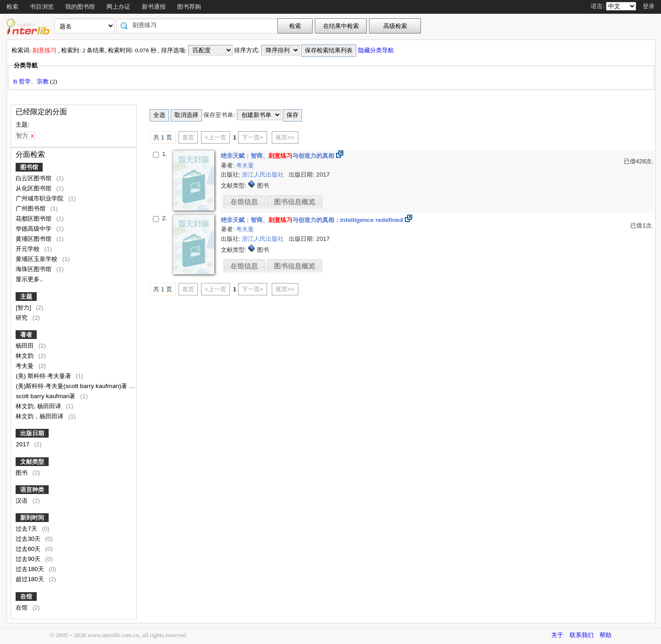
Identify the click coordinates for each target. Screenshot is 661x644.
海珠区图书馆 (34, 269)
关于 (557, 635)
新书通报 (154, 7)
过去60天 (29, 549)
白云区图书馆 (34, 178)
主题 (26, 297)
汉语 (22, 501)
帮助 (605, 635)
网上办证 (118, 7)
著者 (26, 335)
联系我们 (582, 635)
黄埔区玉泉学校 (37, 259)
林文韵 (25, 356)
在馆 (26, 597)
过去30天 (29, 539)
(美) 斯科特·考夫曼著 (44, 376)
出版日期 (32, 433)
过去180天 (31, 569)
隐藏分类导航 (377, 50)
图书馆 (29, 167)
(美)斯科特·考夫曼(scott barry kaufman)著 (72, 386)
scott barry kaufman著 (46, 396)
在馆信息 (244, 202)
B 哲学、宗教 (31, 81)
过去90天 (29, 559)
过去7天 (27, 529)
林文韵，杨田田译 (40, 416)
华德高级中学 (34, 229)
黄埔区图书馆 (34, 239)
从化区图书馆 (34, 188)
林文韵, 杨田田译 (39, 406)
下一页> (253, 137)
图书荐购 (189, 7)
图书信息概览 (295, 202)
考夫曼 (25, 366)
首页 (188, 137)
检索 (12, 7)
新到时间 (32, 518)
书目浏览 (42, 7)
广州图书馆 (31, 208)
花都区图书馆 (34, 219)
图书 (22, 473)
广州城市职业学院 (40, 198)
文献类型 (32, 462)
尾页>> (285, 137)
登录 (649, 6)
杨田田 (25, 346)
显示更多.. (29, 279)
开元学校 (28, 249)
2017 (23, 444)
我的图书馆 (80, 7)
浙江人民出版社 (264, 175)
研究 (22, 318)
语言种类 (32, 490)
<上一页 (216, 137)
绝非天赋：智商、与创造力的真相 (277, 156)
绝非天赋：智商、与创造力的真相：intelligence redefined (312, 220)
